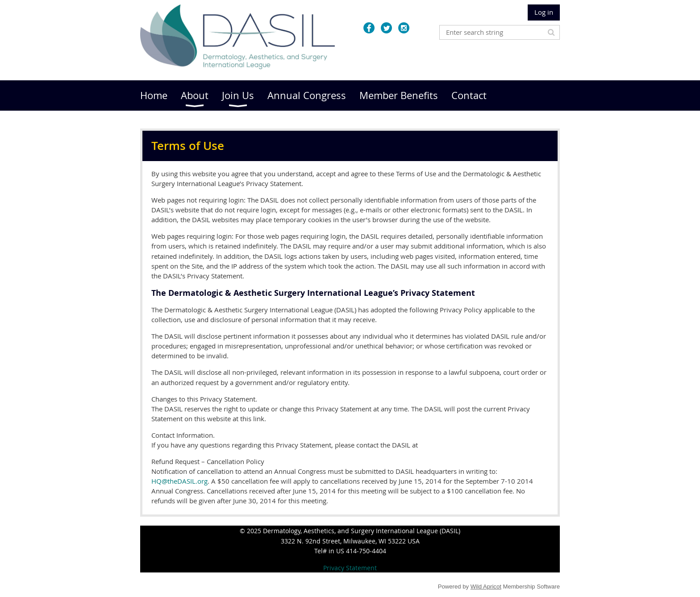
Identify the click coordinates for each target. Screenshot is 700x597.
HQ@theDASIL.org (179, 481)
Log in (544, 12)
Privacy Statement (350, 568)
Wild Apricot (486, 587)
